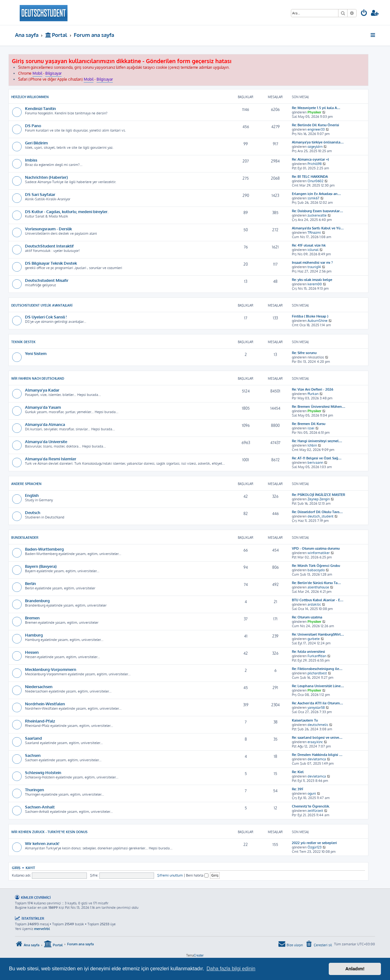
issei (311, 428)
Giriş (16, 868)
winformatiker (319, 553)
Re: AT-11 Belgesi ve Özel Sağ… (317, 458)
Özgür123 (315, 847)
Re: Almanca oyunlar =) (310, 159)
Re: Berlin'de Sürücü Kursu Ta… (316, 583)
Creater (199, 955)
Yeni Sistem (36, 353)
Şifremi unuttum (170, 875)
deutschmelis (318, 725)
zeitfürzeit (315, 811)
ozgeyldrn (315, 147)
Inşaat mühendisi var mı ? (312, 262)
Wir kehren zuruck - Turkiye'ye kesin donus (49, 832)
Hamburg (34, 635)
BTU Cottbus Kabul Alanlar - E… (318, 600)
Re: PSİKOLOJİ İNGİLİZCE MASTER (318, 495)
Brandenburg (37, 600)
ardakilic (314, 604)
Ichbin (312, 445)
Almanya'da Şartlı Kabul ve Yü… (318, 228)
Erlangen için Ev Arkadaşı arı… (316, 194)
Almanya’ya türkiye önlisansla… (318, 142)
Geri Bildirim (36, 143)
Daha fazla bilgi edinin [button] (231, 969)
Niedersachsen (39, 686)
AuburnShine (317, 321)
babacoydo (316, 570)
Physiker (314, 112)
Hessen (32, 652)
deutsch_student (320, 516)
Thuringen (35, 790)
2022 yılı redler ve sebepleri (314, 843)
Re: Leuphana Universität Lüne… (318, 686)
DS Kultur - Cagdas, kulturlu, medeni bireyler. (67, 211)
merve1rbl (42, 929)
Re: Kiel (298, 772)
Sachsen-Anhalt (40, 807)
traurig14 (314, 267)
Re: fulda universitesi (308, 652)
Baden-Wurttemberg (44, 549)
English (32, 495)
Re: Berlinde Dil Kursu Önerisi (315, 125)
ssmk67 (313, 198)
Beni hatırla (197, 875)
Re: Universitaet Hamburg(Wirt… (318, 634)
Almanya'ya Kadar (42, 390)
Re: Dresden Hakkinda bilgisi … (317, 755)
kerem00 (315, 284)
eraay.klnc (315, 742)
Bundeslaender (25, 537)
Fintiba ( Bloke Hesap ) (310, 316)
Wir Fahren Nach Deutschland (38, 378)
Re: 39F (298, 789)
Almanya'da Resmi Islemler (51, 459)
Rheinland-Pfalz (40, 721)
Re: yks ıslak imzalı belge (312, 280)
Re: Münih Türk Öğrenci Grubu (316, 566)
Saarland (33, 738)
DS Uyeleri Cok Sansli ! (46, 317)
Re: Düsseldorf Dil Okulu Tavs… (317, 512)
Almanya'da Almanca (45, 424)
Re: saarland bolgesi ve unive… (317, 737)
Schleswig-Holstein (43, 772)
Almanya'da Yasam (43, 407)
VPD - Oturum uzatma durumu (316, 548)
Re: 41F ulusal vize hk (309, 245)
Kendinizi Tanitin (40, 108)
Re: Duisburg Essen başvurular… (317, 211)
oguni (312, 793)
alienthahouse (318, 587)
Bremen (32, 618)
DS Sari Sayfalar (40, 194)
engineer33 (316, 129)
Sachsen (33, 755)
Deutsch (33, 512)
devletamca (317, 759)
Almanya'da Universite (46, 441)
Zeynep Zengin (319, 499)
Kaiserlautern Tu (305, 720)
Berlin (30, 583)
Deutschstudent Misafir (47, 280)
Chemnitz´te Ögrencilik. (311, 806)
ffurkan (313, 394)
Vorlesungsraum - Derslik (48, 229)
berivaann (315, 462)
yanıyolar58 (316, 707)
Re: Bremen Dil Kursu (309, 424)
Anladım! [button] (355, 969)
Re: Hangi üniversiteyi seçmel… (317, 441)
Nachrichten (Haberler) (46, 177)
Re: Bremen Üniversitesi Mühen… (319, 407)
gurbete (314, 639)
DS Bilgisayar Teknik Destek (51, 263)
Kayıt (30, 868)
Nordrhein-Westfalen (45, 704)
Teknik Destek (23, 342)
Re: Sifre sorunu (304, 353)
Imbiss (31, 160)
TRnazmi (314, 232)
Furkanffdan (317, 656)
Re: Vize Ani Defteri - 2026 (312, 389)
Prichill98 (315, 164)
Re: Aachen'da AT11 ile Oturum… (317, 703)
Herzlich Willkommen (30, 97)
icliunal (313, 250)
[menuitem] (364, 14)
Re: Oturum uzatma (307, 617)
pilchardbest (317, 673)
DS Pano (33, 125)
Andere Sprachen (26, 484)
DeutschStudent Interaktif (49, 246)
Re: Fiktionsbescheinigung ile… (317, 669)
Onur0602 (315, 181)
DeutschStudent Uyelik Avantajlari (42, 305)
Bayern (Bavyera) (41, 566)
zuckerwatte (317, 215)
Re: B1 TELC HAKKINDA (310, 177)
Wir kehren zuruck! (42, 843)
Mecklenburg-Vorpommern (51, 669)
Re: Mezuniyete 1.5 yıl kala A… (316, 108)
